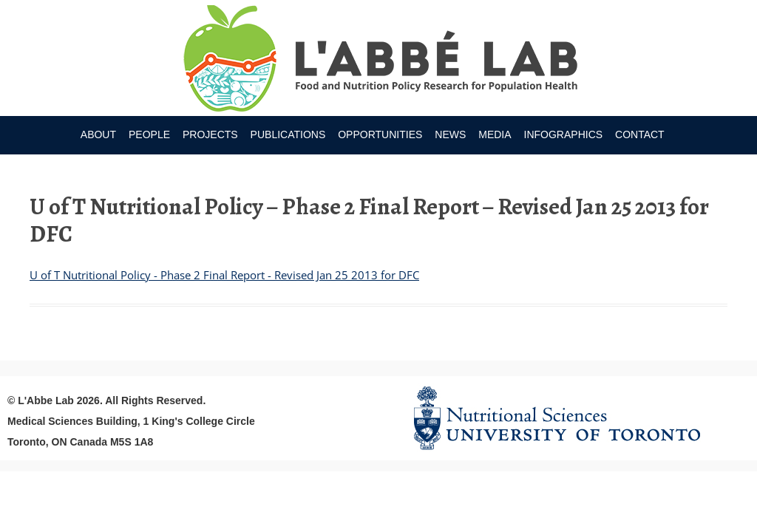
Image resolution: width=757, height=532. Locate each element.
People (149, 134)
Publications (288, 134)
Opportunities (380, 134)
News (450, 134)
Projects (210, 134)
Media (495, 134)
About (98, 134)
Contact (640, 134)
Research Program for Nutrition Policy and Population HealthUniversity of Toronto (379, 61)
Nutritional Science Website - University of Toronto (575, 418)
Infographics (564, 134)
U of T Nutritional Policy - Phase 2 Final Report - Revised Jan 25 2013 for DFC (224, 275)
